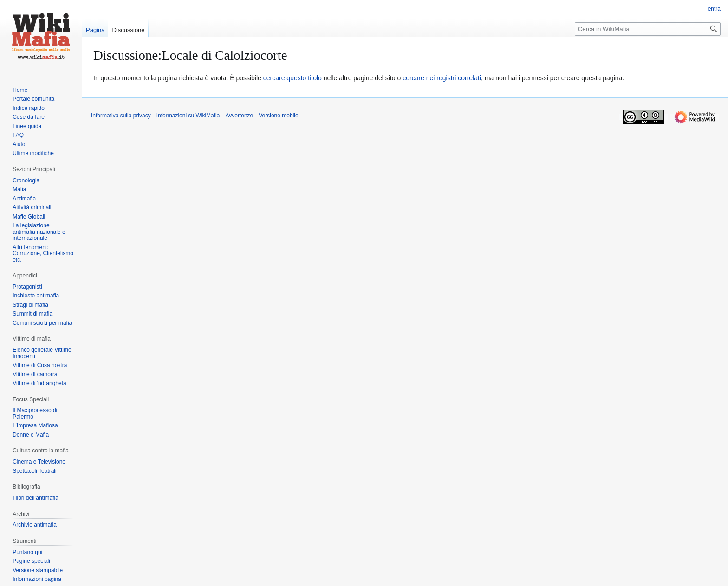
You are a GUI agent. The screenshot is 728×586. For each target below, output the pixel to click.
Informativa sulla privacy (121, 116)
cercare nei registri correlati (442, 78)
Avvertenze (239, 116)
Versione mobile (278, 116)
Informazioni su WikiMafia (188, 116)
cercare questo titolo (292, 78)
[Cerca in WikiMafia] (648, 29)
